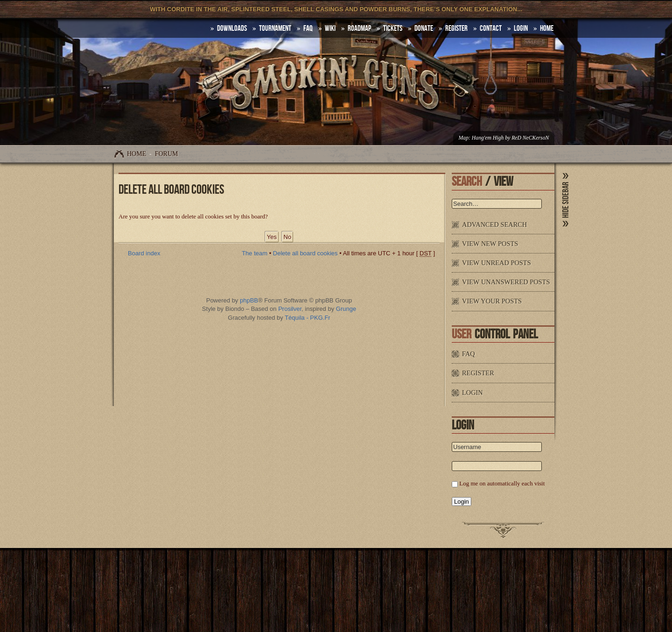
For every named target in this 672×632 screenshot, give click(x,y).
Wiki (330, 28)
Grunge (346, 309)
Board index (144, 253)
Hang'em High (488, 138)
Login (521, 28)
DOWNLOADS (232, 28)
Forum (167, 154)
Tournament (275, 28)
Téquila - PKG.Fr (308, 318)
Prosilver (290, 309)
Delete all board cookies (305, 253)
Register (456, 28)
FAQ (308, 28)
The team (255, 253)
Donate (424, 28)
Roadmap (359, 28)
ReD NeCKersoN (530, 138)
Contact (491, 28)
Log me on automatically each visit (502, 483)
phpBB (249, 300)
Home (136, 154)
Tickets (393, 28)
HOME (547, 28)
